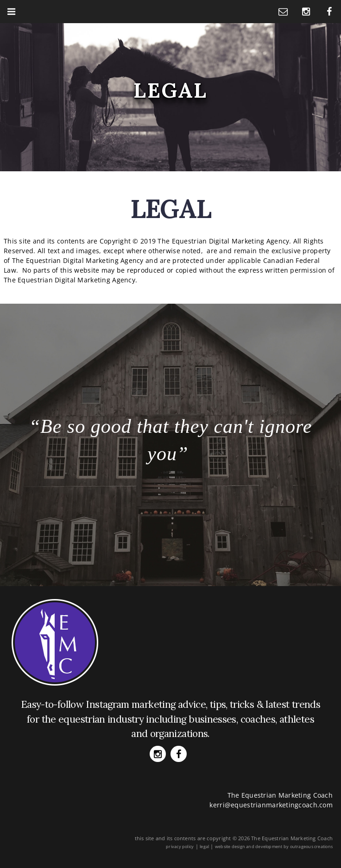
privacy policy (180, 846)
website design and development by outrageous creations (274, 846)
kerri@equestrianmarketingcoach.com (271, 805)
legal (204, 846)
